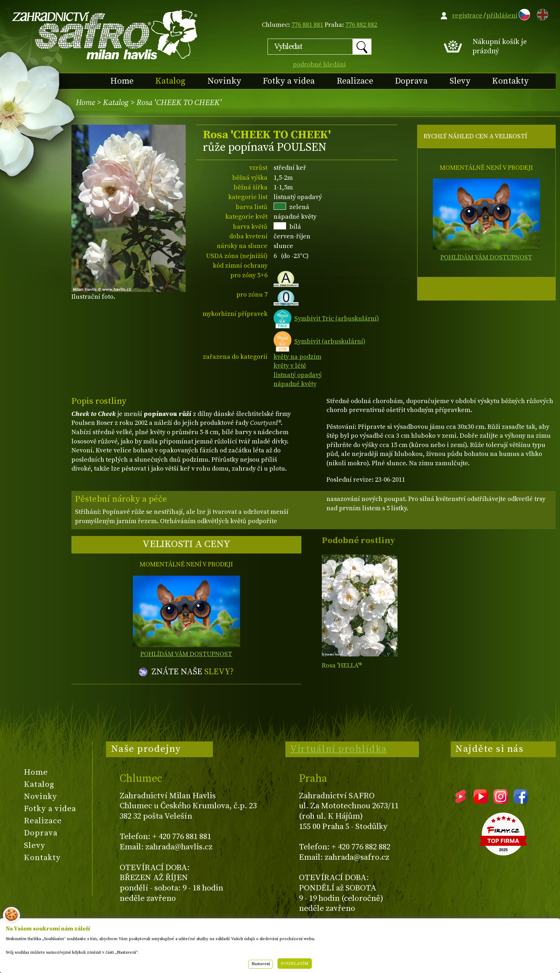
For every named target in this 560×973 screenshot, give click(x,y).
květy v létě (290, 366)
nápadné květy (295, 384)
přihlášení (502, 16)
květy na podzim (297, 357)
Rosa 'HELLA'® (342, 666)
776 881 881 (307, 25)
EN (541, 13)
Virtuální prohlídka (339, 749)
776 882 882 (361, 25)
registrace (467, 16)
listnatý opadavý (298, 375)
